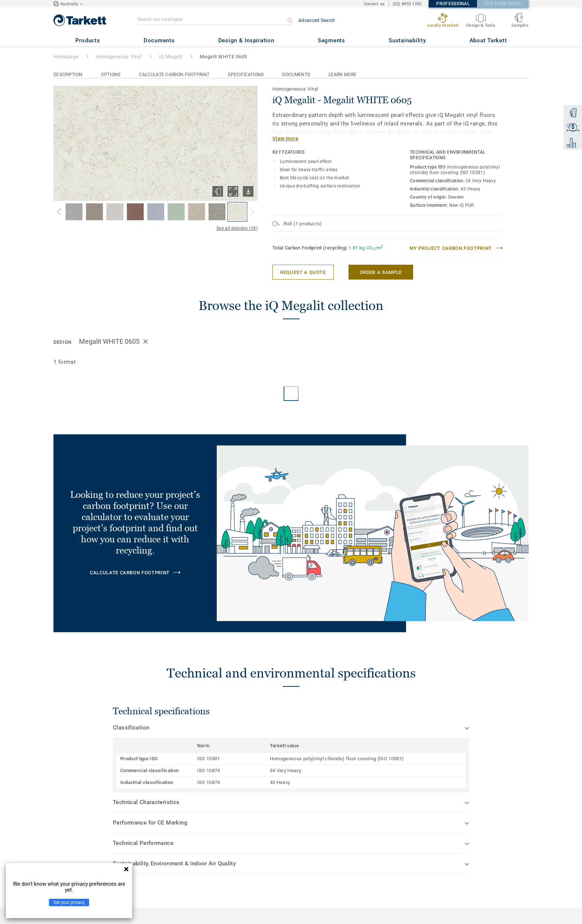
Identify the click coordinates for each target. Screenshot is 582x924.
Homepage (66, 57)
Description (68, 75)
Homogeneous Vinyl (119, 57)
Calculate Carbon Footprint (174, 75)
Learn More (342, 75)
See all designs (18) (237, 228)
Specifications (246, 75)
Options (111, 75)
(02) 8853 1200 (407, 4)
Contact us (374, 4)
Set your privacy (69, 902)
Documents (296, 75)
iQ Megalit (171, 57)
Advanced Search (317, 20)
